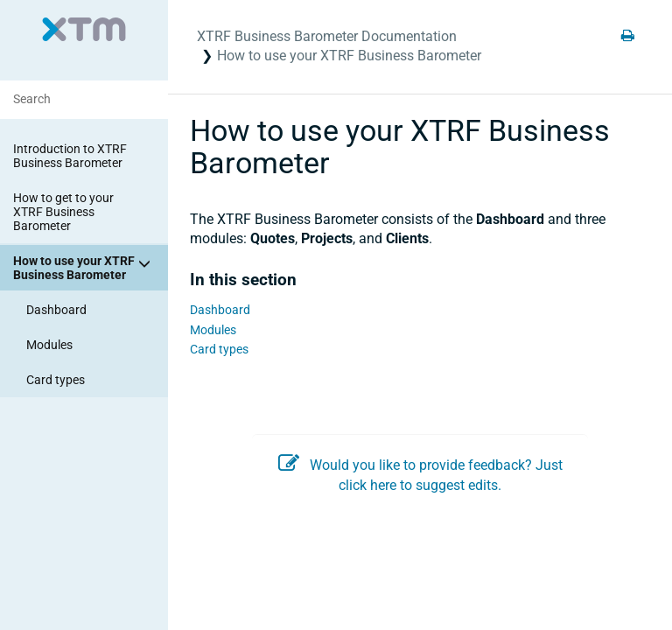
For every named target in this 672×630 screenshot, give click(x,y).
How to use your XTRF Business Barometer (84, 267)
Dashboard (56, 310)
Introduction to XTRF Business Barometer (70, 156)
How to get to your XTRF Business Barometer (63, 212)
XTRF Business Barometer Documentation (327, 36)
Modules (49, 345)
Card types (56, 380)
